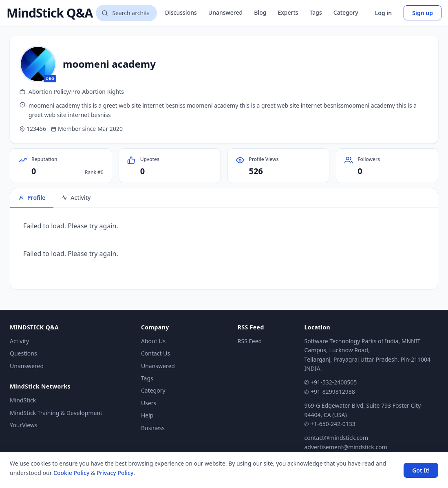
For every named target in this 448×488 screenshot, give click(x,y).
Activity (19, 341)
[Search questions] (126, 13)
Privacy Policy (115, 473)
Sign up (423, 13)
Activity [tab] (76, 198)
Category (346, 12)
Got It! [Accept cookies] (421, 470)
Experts (288, 12)
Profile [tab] (32, 198)
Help (147, 415)
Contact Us (156, 353)
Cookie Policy (71, 473)
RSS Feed (250, 341)
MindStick (23, 400)
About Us (153, 341)
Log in (384, 13)
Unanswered (225, 12)
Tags (316, 12)
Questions (23, 353)
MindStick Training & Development (56, 413)
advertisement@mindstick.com (345, 447)
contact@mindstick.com (336, 438)
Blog (260, 12)
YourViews (23, 425)
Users (149, 403)
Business (153, 428)
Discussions (181, 12)
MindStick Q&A (50, 13)
